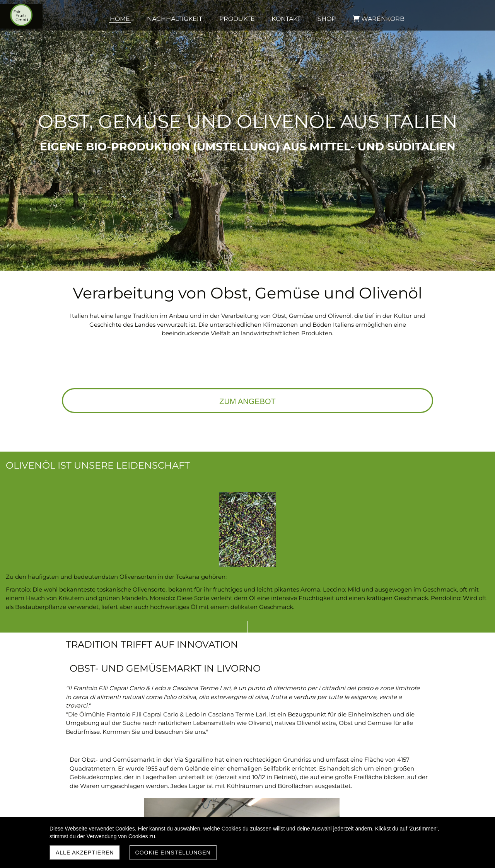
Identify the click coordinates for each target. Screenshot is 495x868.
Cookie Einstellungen (173, 853)
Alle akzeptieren (85, 853)
